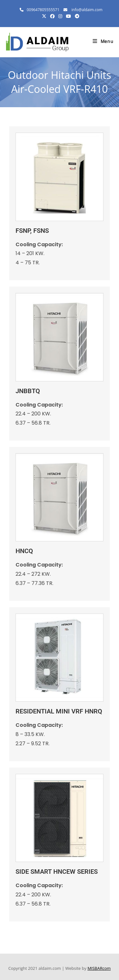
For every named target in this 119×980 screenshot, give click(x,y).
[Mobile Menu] (103, 42)
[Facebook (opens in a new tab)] (52, 16)
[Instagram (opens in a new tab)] (60, 16)
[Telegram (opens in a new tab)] (76, 16)
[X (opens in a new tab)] (44, 16)
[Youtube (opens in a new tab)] (69, 16)
